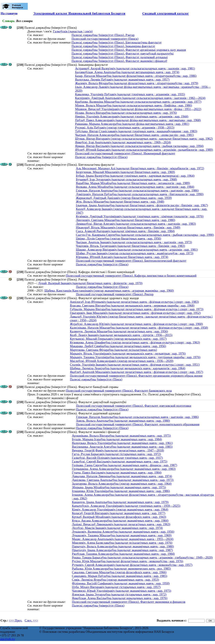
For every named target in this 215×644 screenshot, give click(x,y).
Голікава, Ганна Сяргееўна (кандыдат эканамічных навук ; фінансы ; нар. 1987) (124, 465)
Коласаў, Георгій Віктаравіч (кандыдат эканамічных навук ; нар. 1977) (119, 513)
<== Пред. (16, 620)
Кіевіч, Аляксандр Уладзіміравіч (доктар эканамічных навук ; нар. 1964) (120, 509)
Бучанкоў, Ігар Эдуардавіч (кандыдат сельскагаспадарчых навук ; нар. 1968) (126, 179)
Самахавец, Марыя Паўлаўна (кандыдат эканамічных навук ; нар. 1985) (120, 576)
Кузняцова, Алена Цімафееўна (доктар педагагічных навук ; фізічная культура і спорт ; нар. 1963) (135, 342)
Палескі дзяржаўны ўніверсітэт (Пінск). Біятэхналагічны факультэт (117, 42)
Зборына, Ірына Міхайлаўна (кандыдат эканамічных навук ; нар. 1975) (119, 487)
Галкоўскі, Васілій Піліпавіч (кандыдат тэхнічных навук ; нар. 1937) (117, 458)
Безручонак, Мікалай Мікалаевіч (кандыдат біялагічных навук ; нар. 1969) (125, 172)
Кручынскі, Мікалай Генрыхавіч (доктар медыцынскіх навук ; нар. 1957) (118, 339)
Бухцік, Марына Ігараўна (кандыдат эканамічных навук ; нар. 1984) (117, 439)
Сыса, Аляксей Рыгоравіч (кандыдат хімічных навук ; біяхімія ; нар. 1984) (125, 231)
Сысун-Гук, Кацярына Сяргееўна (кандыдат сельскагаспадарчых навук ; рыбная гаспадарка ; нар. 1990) (145, 235)
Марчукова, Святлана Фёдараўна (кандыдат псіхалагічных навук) (113, 350)
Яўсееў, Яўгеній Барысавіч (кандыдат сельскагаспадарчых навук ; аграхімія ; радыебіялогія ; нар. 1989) (144, 150)
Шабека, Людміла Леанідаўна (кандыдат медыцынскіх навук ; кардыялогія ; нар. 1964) (128, 368)
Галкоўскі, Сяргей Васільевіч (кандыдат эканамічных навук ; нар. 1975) (120, 461)
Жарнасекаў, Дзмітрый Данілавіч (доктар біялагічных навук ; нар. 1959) (124, 198)
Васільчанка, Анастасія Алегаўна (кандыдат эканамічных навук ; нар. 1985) (122, 447)
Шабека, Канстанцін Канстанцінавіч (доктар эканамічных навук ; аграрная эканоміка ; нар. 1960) (109, 291)
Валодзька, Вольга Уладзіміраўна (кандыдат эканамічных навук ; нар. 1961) (122, 443)
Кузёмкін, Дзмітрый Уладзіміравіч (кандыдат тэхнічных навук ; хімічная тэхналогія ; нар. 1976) (140, 216)
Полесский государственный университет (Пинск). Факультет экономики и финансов (129, 602)
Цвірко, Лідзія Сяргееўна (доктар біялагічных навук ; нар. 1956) (119, 238)
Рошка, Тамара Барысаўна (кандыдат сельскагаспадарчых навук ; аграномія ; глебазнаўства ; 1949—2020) (142, 557)
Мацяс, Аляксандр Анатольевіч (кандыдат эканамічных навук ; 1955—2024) (123, 539)
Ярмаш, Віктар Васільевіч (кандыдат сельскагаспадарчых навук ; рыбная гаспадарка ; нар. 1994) (139, 146)
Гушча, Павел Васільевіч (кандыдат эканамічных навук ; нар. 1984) (117, 473)
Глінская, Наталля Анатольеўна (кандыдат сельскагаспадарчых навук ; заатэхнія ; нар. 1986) (137, 190)
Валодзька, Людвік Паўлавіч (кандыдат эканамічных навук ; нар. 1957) (122, 79)
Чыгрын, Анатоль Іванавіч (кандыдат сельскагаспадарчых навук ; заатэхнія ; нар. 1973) (134, 242)
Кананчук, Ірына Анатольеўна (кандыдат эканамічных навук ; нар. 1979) (120, 502)
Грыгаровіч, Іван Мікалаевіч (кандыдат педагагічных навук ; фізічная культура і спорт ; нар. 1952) (135, 313)
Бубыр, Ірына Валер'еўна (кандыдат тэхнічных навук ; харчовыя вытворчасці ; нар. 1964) (135, 176)
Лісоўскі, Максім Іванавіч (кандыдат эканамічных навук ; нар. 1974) (117, 528)
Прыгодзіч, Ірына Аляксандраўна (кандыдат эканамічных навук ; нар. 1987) (122, 550)
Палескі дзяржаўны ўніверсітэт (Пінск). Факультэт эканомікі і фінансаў (119, 61)
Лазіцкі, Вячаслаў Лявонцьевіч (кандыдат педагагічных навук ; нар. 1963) (121, 524)
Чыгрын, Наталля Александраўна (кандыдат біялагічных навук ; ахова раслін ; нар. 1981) (134, 135)
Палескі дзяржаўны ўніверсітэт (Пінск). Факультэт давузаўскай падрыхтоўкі (123, 53)
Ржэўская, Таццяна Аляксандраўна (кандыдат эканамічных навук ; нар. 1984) (123, 554)
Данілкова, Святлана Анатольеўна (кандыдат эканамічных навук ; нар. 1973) (123, 480)
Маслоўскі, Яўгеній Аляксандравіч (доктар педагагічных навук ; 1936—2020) (122, 361)
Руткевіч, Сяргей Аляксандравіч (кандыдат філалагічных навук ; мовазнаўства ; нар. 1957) (132, 565)
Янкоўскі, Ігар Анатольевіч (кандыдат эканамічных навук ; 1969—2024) (123, 142)
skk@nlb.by (8, 639)
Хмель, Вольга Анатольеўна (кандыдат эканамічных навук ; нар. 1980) (123, 421)
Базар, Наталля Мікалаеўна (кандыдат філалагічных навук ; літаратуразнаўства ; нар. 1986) (136, 76)
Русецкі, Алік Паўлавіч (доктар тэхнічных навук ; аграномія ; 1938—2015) (125, 128)
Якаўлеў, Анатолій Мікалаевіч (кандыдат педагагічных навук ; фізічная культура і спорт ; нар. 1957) (136, 372)
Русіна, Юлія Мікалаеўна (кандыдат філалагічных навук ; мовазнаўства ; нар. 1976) (127, 561)
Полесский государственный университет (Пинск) (105, 39)
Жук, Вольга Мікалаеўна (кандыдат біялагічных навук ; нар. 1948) (120, 202)
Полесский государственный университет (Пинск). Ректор (115, 294)
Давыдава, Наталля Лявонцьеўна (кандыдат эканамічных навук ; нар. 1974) (122, 476)
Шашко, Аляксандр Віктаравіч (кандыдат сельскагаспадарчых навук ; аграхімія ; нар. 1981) (137, 250)
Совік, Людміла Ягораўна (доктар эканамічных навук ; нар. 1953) (115, 580)
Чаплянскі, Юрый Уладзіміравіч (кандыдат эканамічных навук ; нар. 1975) (122, 591)
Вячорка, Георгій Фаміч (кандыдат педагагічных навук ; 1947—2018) (118, 450)
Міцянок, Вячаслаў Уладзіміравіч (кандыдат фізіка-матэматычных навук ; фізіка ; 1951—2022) (138, 109)
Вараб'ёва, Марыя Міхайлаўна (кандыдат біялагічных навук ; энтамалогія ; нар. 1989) (133, 183)
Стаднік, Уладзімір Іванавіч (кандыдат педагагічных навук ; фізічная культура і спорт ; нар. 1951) (135, 365)
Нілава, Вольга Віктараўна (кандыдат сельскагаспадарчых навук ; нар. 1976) (126, 113)
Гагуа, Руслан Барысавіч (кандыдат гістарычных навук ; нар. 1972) (116, 454)
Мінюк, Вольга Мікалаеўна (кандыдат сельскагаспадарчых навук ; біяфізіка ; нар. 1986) (134, 105)
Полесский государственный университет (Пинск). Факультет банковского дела (119, 391)
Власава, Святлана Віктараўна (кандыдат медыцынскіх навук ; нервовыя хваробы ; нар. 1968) (132, 305)
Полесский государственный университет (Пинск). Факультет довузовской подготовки (134, 406)
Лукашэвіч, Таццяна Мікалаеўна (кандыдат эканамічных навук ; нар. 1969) (122, 535)
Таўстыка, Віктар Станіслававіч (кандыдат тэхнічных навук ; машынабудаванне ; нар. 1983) (136, 131)
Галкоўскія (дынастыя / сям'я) (73, 31)
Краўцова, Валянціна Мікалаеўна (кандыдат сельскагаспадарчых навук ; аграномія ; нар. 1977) (138, 102)
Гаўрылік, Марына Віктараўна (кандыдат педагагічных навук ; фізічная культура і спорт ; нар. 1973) (137, 309)
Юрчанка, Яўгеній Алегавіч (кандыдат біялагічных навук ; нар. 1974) (122, 257)
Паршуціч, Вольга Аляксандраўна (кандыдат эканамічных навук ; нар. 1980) (123, 546)
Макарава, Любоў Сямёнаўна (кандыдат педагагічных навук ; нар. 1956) (118, 346)
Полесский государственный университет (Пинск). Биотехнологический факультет (131, 261)
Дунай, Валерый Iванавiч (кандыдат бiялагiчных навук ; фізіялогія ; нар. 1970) (90, 283)
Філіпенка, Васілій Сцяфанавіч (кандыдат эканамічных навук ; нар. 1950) (121, 583)
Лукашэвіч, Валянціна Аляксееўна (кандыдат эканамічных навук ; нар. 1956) (123, 532)
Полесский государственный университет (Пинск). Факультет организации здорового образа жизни (136, 376)
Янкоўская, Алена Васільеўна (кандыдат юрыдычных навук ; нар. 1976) (120, 598)
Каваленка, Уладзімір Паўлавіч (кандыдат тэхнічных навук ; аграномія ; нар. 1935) (130, 94)
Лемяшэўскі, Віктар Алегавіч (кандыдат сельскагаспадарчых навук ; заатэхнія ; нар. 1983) (136, 224)
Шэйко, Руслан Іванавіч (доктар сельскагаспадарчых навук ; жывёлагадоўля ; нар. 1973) (135, 253)
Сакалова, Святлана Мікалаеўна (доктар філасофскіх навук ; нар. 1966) (119, 572)
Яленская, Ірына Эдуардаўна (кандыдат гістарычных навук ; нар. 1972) (119, 594)
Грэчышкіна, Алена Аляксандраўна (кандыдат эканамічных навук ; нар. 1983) (124, 469)
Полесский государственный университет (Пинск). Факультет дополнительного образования (138, 424)
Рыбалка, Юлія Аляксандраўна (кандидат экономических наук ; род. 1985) (121, 569)
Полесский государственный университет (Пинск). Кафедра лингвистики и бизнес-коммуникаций (131, 276)
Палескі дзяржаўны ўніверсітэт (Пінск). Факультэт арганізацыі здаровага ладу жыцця (129, 50)
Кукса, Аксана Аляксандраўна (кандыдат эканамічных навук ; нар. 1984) (120, 521)
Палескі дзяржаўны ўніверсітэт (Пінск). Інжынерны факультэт (113, 46)
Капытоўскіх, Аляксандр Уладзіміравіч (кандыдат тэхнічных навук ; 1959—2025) (126, 506)
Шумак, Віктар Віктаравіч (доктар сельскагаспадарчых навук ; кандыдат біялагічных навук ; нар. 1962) (144, 139)
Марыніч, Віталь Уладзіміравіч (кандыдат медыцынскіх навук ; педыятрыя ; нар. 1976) (128, 353)
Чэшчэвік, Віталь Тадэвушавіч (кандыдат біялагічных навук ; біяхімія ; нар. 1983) (130, 246)
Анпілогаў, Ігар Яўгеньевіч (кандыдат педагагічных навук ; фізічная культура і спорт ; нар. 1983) (134, 302)
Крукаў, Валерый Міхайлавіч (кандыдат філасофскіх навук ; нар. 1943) (119, 517)
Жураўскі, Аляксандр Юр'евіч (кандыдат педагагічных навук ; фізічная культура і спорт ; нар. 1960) (136, 324)
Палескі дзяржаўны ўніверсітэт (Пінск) (101, 157)
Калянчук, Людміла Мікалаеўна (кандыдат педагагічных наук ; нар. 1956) (119, 331)
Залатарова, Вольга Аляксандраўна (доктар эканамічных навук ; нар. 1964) (122, 484)
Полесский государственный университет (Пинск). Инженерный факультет (125, 153)
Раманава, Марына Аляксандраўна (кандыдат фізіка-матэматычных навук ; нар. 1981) (132, 124)
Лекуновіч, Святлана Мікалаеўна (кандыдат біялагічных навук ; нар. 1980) (126, 220)
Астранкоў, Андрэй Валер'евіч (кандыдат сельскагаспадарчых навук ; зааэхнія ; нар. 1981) (135, 68)
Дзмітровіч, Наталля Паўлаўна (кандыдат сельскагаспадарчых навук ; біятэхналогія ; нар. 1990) (140, 194)
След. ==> (31, 620)
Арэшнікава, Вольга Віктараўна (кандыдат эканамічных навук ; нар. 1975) (121, 436)
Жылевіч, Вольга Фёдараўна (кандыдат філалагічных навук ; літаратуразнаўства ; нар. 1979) (137, 83)
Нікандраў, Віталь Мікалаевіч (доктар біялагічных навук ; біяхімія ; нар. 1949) (128, 227)
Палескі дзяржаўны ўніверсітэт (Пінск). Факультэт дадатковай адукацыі (120, 57)
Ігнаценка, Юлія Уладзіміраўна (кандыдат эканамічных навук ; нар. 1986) (121, 491)
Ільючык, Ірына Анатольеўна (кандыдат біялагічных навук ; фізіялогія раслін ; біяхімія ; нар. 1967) (142, 205)
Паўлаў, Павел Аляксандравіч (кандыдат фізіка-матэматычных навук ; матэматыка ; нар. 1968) (138, 120)
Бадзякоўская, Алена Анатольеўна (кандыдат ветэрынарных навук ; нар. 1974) (127, 72)
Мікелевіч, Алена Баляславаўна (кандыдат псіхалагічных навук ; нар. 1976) (122, 543)
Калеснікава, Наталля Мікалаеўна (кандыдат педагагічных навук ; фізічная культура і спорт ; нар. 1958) (139, 328)
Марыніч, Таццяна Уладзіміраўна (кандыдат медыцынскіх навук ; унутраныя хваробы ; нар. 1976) (135, 357)
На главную (9, 13)
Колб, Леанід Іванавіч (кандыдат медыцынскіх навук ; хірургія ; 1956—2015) (121, 335)
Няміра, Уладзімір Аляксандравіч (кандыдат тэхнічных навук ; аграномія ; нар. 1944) (132, 116)
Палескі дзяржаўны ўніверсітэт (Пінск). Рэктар (103, 35)
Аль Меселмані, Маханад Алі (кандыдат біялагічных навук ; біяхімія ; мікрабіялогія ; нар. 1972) (140, 168)
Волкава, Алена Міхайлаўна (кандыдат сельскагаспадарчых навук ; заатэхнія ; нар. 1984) (135, 187)
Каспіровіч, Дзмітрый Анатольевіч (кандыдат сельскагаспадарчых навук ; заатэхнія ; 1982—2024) (140, 98)
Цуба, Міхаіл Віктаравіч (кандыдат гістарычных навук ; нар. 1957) (116, 587)
